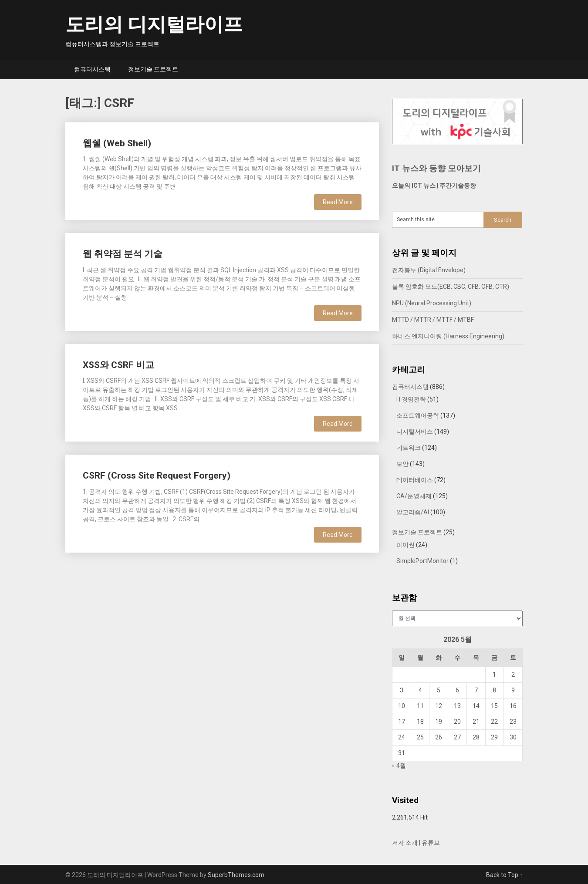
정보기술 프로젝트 (153, 69)
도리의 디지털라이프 (154, 24)
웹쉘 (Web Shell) (117, 143)
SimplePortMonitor (422, 561)
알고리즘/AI (413, 512)
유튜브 (431, 843)
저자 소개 (405, 843)
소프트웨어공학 (418, 415)
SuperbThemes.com (236, 875)
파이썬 (406, 545)
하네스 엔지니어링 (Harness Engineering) (448, 336)
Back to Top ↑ (504, 875)
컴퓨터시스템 (92, 69)
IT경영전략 (411, 399)
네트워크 (409, 448)
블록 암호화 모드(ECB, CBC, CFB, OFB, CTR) (451, 287)
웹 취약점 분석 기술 (123, 254)
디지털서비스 (415, 432)
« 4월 (399, 766)
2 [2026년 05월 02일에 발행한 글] (513, 675)
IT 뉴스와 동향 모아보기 (436, 168)
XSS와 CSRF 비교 (118, 365)
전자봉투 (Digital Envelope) (429, 270)
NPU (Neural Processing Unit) (432, 303)
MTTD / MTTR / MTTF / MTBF (433, 320)
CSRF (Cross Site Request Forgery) (157, 476)
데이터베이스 (415, 480)
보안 (402, 464)
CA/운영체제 (414, 496)
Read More (338, 202)
